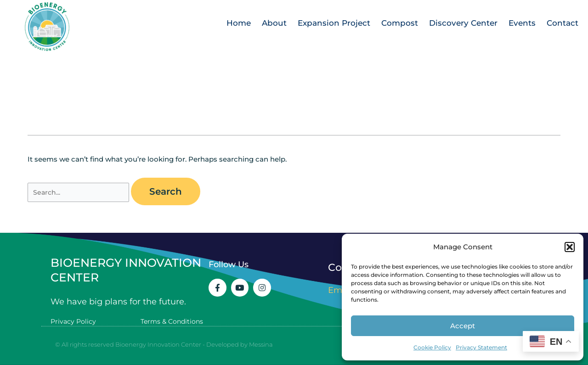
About (274, 23)
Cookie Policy (432, 347)
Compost (400, 23)
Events (522, 23)
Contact (563, 23)
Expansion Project (334, 23)
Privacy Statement (481, 347)
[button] (570, 247)
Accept (463, 326)
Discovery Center (463, 23)
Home (239, 23)
